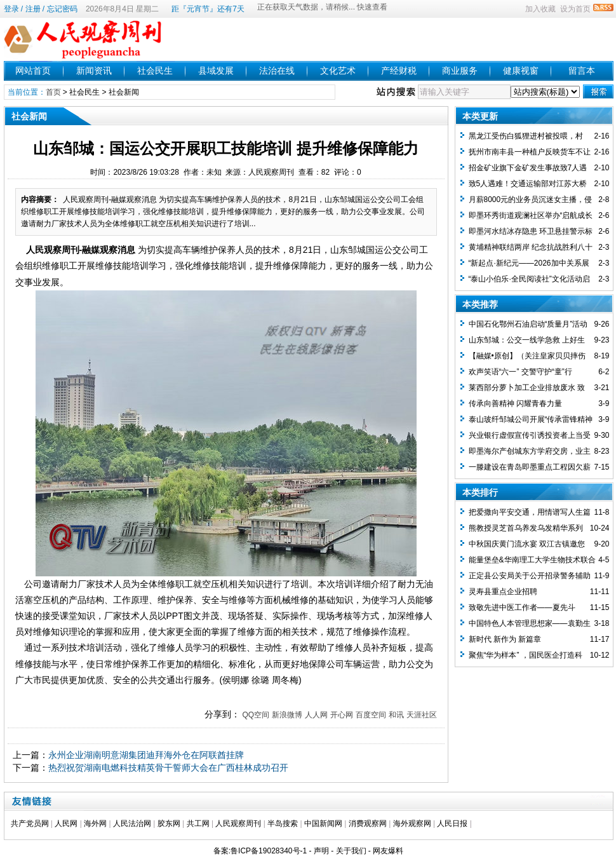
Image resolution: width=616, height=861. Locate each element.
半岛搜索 (283, 824)
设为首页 (575, 9)
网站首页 (33, 71)
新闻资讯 (94, 71)
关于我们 (351, 851)
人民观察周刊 (238, 824)
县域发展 (216, 71)
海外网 (95, 824)
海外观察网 (412, 824)
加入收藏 (540, 9)
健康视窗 (521, 71)
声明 (321, 851)
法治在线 (277, 71)
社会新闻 (124, 92)
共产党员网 (30, 824)
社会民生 (155, 71)
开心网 (342, 715)
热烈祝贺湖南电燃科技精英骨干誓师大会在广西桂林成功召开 (168, 768)
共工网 (198, 824)
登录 (11, 9)
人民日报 (452, 824)
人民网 (66, 824)
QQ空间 (256, 715)
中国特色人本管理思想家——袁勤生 (530, 623)
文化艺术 (338, 71)
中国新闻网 (323, 824)
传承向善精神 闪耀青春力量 (515, 403)
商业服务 (460, 71)
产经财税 (399, 71)
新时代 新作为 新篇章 (505, 639)
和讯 (396, 715)
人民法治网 (132, 824)
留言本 (582, 71)
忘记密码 (62, 9)
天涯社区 (422, 715)
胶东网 (169, 824)
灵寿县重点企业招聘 (503, 592)
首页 (53, 92)
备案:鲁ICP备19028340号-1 (260, 851)
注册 (33, 9)
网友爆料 (388, 851)
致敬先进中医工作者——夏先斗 (522, 607)
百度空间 (371, 715)
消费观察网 (368, 824)
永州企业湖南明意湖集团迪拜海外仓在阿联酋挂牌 (146, 755)
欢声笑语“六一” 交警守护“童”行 (520, 372)
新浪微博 (287, 715)
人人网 (316, 715)
